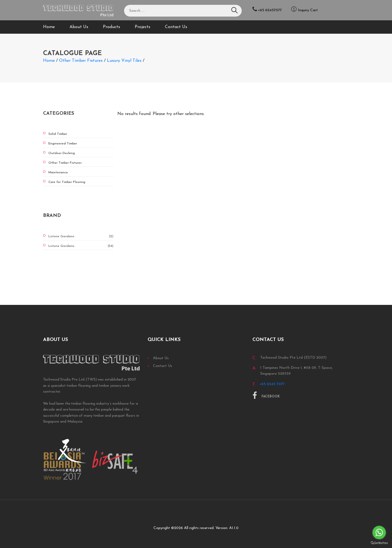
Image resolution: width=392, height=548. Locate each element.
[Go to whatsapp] (379, 532)
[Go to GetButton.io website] (379, 543)
